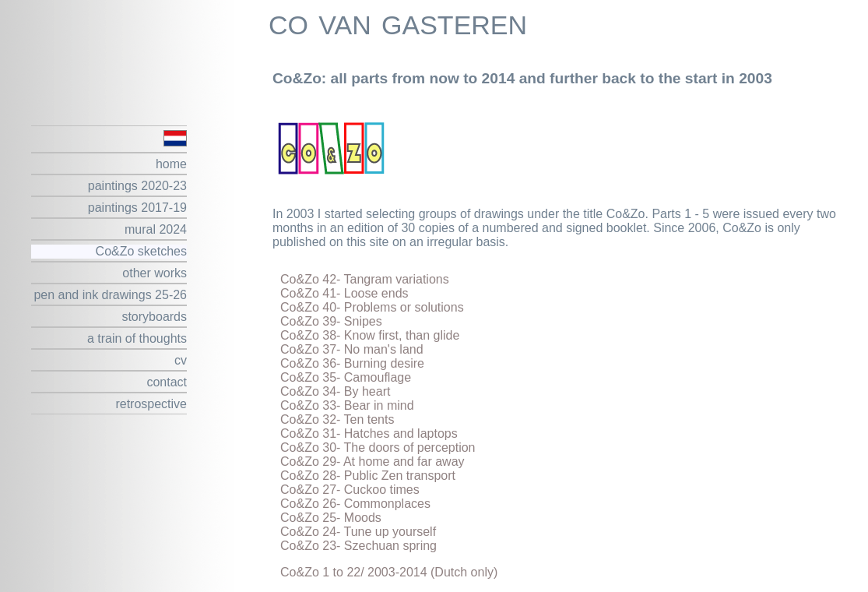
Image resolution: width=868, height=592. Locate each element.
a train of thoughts (137, 338)
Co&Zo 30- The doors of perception (378, 448)
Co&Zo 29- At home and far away (373, 462)
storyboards (154, 317)
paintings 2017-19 (137, 208)
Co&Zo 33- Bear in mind (347, 405)
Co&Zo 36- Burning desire (352, 363)
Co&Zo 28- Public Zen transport (368, 476)
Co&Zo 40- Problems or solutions (372, 307)
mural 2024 (156, 229)
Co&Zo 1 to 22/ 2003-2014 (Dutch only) (389, 572)
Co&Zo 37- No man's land (352, 349)
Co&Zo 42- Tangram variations (365, 279)
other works (155, 273)
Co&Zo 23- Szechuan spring (358, 546)
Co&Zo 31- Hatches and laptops (369, 433)
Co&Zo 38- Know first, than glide (370, 335)
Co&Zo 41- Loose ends (344, 293)
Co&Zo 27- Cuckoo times (350, 490)
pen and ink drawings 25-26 (110, 295)
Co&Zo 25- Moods (331, 518)
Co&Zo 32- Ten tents (337, 419)
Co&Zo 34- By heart (335, 391)
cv (181, 360)
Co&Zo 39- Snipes (331, 321)
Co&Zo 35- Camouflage (346, 377)
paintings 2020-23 (137, 186)
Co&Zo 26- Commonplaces (355, 504)
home (171, 164)
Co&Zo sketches (141, 251)
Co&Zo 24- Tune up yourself (358, 532)
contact (167, 382)
